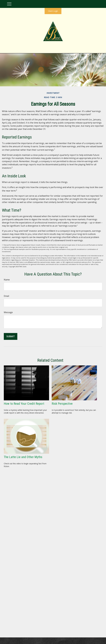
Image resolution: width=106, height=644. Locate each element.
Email (6, 296)
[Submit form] (11, 336)
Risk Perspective (62, 404)
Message (8, 312)
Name (7, 280)
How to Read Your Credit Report (24, 404)
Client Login (53, 11)
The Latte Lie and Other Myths (23, 457)
